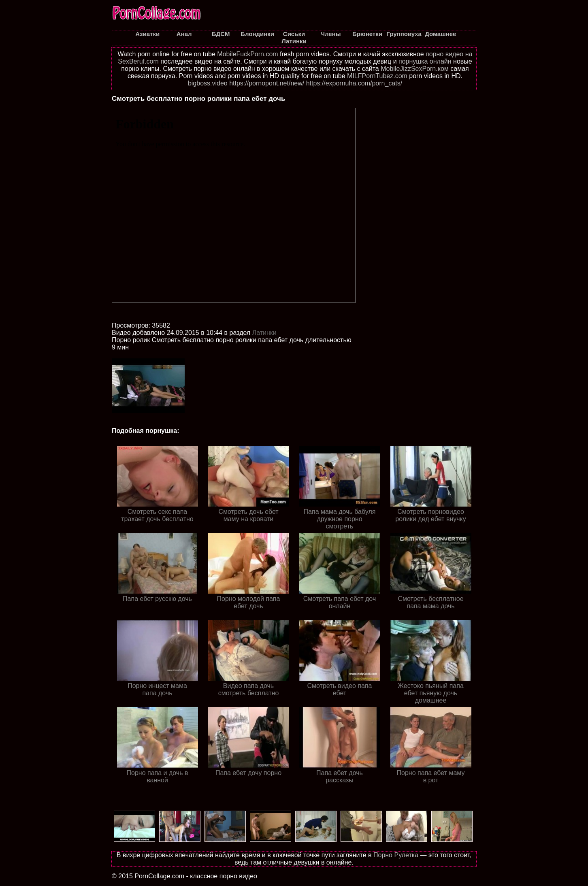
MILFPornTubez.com (377, 76)
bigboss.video (208, 83)
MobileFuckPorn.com (247, 54)
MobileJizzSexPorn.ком (415, 69)
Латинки (264, 333)
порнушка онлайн (425, 61)
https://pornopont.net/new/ (267, 83)
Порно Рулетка (396, 855)
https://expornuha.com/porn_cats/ (354, 83)
